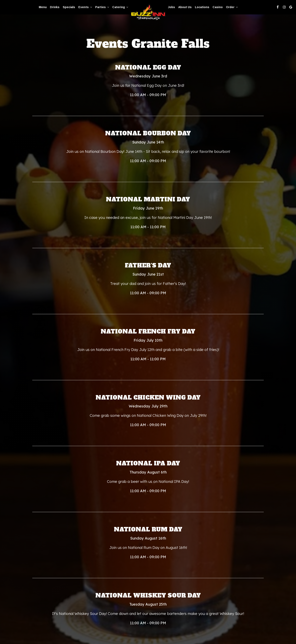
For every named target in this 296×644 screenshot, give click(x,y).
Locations (202, 7)
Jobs (171, 7)
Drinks (55, 7)
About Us (185, 7)
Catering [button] (120, 7)
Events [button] (85, 7)
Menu (43, 7)
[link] (148, 13)
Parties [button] (102, 7)
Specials (69, 7)
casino (218, 7)
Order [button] (232, 7)
